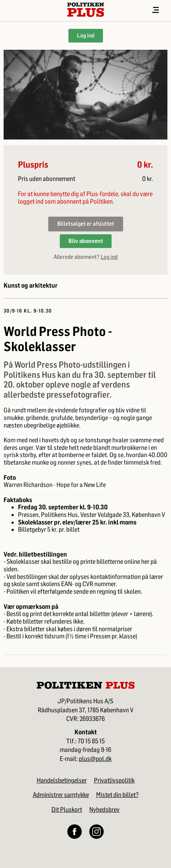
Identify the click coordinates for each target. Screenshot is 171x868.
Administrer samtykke (61, 795)
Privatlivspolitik (114, 780)
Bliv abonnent (86, 241)
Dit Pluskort (67, 810)
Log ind (86, 36)
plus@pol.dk (95, 759)
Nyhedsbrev (104, 810)
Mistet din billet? (117, 795)
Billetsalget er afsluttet (86, 224)
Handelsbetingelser (62, 780)
